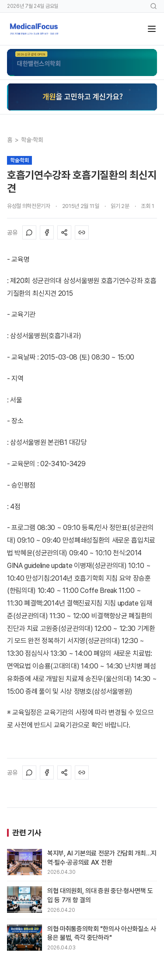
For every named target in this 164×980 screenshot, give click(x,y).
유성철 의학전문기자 (29, 206)
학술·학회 (32, 140)
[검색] (154, 6)
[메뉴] (152, 29)
